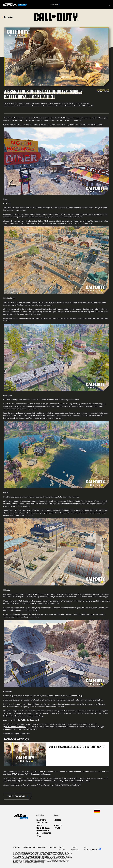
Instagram (58, 825)
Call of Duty (41, 820)
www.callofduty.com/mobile (16, 727)
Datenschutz (53, 848)
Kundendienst (27, 848)
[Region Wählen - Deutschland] (97, 811)
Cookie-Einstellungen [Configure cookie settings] (75, 849)
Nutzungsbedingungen (40, 848)
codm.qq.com (11, 729)
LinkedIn (57, 828)
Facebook (57, 820)
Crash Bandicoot (43, 831)
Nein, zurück (7, 17)
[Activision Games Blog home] (21, 817)
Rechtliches (17, 848)
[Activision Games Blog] (15, 5)
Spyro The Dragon (43, 828)
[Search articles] (109, 5)
